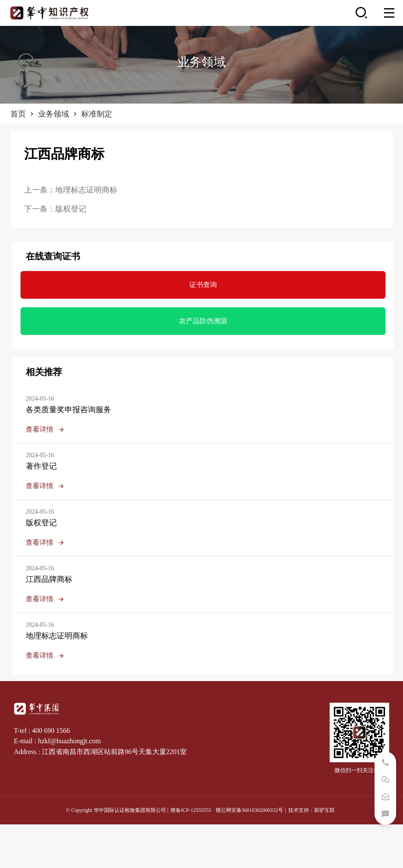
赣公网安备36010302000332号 (249, 810)
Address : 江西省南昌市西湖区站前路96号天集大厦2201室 (100, 752)
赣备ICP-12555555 (191, 810)
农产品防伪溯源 (208, 321)
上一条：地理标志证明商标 (71, 190)
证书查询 (208, 285)
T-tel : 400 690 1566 (42, 731)
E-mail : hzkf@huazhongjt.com (57, 741)
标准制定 (97, 114)
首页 (23, 114)
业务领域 (58, 114)
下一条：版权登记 (55, 209)
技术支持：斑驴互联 (312, 810)
